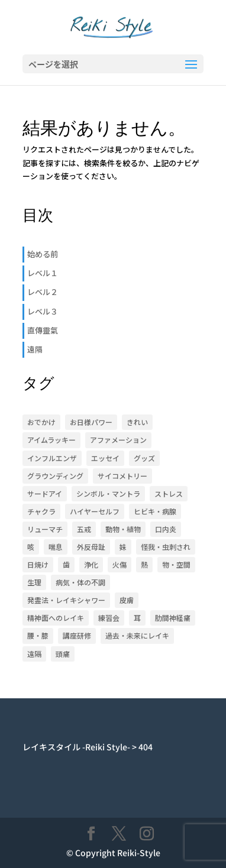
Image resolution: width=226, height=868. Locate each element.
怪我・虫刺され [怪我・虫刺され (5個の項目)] (166, 547)
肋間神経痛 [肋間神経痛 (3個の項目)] (173, 618)
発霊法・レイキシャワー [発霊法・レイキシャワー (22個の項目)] (66, 600)
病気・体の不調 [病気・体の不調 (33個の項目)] (80, 582)
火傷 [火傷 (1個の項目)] (120, 564)
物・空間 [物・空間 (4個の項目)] (176, 564)
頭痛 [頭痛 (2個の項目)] (63, 654)
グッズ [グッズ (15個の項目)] (144, 458)
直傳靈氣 (43, 330)
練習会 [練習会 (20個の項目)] (109, 618)
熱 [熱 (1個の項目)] (144, 564)
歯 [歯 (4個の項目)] (66, 564)
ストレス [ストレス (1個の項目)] (169, 493)
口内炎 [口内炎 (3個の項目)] (166, 529)
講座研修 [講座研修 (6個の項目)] (77, 635)
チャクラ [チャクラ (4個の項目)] (41, 511)
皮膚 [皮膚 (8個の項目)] (127, 600)
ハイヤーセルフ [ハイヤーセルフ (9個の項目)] (95, 511)
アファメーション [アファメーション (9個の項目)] (118, 440)
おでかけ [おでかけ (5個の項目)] (41, 422)
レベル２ (43, 292)
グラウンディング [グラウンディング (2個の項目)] (55, 476)
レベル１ (43, 273)
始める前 (43, 254)
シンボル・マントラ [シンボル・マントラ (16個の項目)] (108, 493)
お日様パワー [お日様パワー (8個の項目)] (91, 422)
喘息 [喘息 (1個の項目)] (56, 547)
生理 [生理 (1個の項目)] (34, 582)
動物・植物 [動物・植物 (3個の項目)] (123, 529)
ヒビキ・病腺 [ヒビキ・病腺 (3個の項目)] (155, 511)
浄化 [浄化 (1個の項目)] (91, 564)
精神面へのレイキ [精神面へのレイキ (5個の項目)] (56, 618)
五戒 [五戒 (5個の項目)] (84, 529)
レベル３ (43, 311)
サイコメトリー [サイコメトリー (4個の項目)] (122, 476)
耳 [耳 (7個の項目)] (137, 618)
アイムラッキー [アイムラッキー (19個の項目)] (51, 440)
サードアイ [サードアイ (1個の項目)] (45, 493)
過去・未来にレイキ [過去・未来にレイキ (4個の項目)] (137, 635)
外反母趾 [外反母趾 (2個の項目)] (91, 547)
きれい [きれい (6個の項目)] (137, 422)
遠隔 (35, 349)
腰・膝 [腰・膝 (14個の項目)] (38, 635)
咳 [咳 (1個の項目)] (31, 547)
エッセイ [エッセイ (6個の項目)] (105, 458)
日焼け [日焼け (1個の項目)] (38, 564)
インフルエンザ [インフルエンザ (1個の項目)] (52, 458)
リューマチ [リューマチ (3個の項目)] (45, 529)
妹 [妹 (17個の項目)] (123, 547)
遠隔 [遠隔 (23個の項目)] (34, 654)
